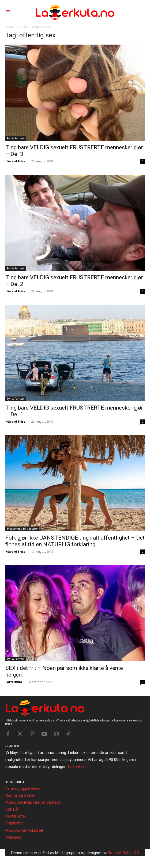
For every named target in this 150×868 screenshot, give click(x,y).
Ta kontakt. (77, 767)
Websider (14, 837)
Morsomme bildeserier (22, 529)
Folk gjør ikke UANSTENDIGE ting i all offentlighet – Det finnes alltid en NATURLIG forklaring (75, 541)
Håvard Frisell (16, 161)
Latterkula (14, 682)
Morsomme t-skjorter (24, 830)
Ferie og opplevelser (23, 788)
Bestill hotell (16, 816)
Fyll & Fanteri (16, 138)
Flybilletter (14, 823)
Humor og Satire (20, 795)
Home (10, 27)
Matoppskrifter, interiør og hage (33, 802)
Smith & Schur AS (123, 853)
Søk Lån (12, 809)
